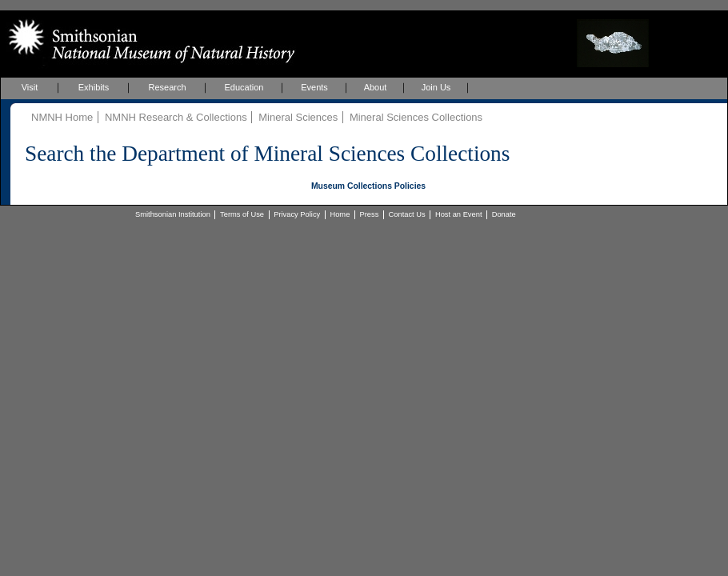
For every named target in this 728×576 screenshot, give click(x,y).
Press (370, 214)
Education (244, 87)
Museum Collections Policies (368, 186)
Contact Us (407, 214)
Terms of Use (242, 214)
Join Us (436, 87)
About (376, 87)
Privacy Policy (297, 214)
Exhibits (94, 87)
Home (340, 214)
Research (167, 87)
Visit (30, 87)
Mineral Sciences (298, 117)
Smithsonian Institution (173, 214)
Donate (504, 214)
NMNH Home (62, 117)
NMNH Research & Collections (176, 117)
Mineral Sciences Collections (416, 117)
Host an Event (459, 214)
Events (314, 87)
